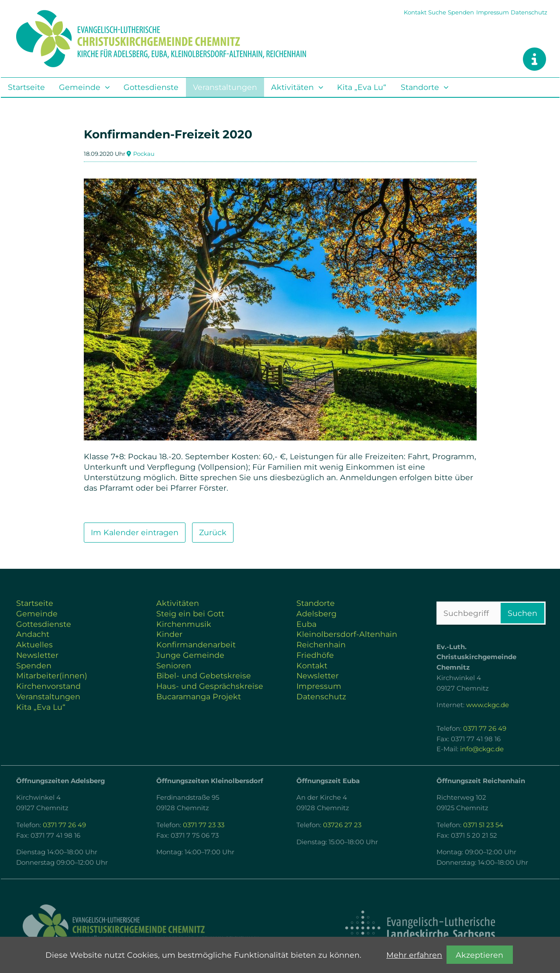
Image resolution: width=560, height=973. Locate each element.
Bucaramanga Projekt (199, 696)
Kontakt (415, 12)
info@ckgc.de (482, 749)
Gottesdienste (151, 87)
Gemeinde (80, 87)
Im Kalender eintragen (135, 532)
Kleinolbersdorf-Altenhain (347, 634)
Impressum (493, 12)
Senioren (174, 665)
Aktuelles (34, 645)
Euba (306, 624)
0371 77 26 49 (485, 729)
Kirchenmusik (184, 624)
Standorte (420, 87)
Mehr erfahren (414, 955)
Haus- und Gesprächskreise (210, 686)
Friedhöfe (315, 655)
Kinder (169, 634)
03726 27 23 (342, 825)
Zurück (213, 532)
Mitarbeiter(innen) (52, 676)
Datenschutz (529, 12)
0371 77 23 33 (204, 825)
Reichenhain (321, 645)
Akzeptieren (479, 955)
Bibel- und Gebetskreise (204, 676)
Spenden (461, 12)
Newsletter (37, 655)
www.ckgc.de (488, 705)
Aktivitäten (292, 87)
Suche (437, 12)
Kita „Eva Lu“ (362, 87)
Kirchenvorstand (48, 686)
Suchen (522, 613)
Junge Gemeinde (190, 655)
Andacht (33, 634)
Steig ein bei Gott (190, 614)
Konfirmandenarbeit (196, 645)
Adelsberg (316, 614)
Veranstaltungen (225, 87)
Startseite (26, 87)
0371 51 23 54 (483, 825)
